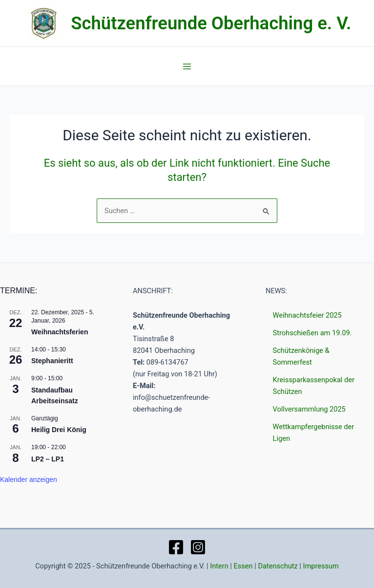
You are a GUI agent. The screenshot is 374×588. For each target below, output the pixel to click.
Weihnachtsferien (60, 332)
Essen (243, 566)
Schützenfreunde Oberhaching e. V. (211, 23)
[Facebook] (176, 547)
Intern (219, 566)
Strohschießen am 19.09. (312, 333)
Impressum (321, 566)
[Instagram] (198, 547)
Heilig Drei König (59, 430)
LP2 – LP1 (48, 459)
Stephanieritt (52, 361)
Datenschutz (278, 566)
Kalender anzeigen (29, 479)
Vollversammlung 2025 (309, 409)
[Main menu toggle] (187, 66)
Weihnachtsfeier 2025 (307, 315)
